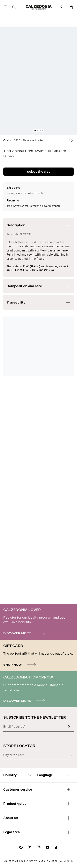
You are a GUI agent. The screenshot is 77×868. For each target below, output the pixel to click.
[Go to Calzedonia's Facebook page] (21, 847)
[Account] (61, 7)
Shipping (13, 188)
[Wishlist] (73, 140)
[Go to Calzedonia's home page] (39, 7)
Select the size (39, 172)
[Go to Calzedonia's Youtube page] (47, 847)
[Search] (14, 7)
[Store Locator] (71, 755)
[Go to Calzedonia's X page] (30, 847)
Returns (13, 200)
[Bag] (71, 7)
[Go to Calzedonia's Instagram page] (39, 847)
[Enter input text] (69, 727)
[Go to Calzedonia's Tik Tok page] (56, 847)
